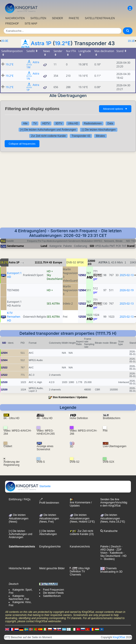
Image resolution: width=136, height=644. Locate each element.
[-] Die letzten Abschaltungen (99, 130)
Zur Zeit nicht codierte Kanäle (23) (82, 533)
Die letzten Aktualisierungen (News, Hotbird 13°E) (82, 518)
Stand (131, 246)
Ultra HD (73, 123)
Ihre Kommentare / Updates (70, 397)
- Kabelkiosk (115, 553)
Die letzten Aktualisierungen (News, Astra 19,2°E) (113, 518)
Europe (57, 262)
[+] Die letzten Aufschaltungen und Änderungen (48, 130)
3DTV (59, 123)
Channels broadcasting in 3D (111, 570)
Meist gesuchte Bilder (52, 568)
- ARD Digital (111, 548)
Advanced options (115, 109)
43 (50, 262)
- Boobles (108, 559)
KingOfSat (119, 637)
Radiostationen (93, 123)
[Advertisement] (68, 190)
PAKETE (74, 18)
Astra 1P (41, 43)
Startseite (28, 486)
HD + (50, 271)
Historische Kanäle (20, 568)
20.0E (5, 41)
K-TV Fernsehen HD (14, 317)
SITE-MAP (31, 24)
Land (44, 246)
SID (92, 246)
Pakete (104, 547)
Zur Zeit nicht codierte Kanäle (48, 136)
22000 (91, 261)
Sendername (16, 246)
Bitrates (100, 136)
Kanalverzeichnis (80, 547)
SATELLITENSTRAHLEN (100, 18)
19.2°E (63, 43)
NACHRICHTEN (15, 18)
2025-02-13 (127, 275)
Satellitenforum (52, 596)
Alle (25, 123)
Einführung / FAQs (19, 499)
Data (110, 123)
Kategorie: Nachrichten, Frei (19, 598)
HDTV (46, 123)
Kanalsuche (109, 531)
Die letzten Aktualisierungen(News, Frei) (49, 518)
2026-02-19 (127, 290)
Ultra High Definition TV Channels (80, 571)
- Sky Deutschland (112, 554)
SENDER (57, 18)
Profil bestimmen (49, 501)
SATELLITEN (38, 18)
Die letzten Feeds (53, 593)
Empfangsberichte (50, 547)
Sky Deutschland (55, 277)
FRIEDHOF (12, 24)
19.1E (131, 41)
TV (35, 123)
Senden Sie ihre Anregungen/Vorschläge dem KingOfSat (114, 503)
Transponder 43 (81, 136)
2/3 (90, 264)
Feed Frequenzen (53, 590)
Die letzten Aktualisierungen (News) (18, 518)
